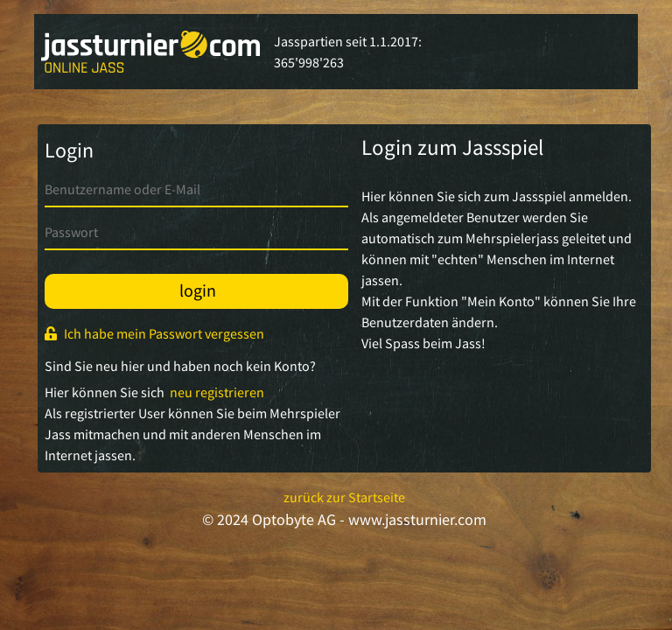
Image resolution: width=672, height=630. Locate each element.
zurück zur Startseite (344, 497)
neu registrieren (214, 392)
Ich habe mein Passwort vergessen (154, 333)
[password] (196, 231)
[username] (196, 189)
